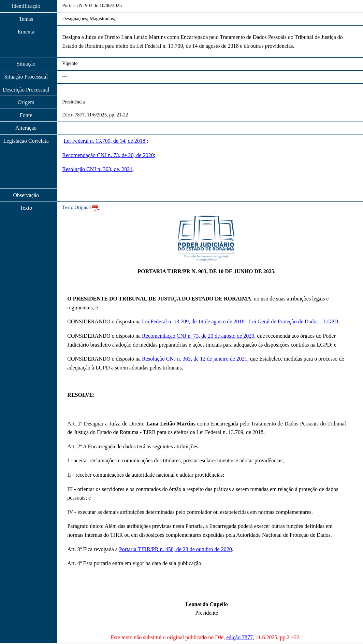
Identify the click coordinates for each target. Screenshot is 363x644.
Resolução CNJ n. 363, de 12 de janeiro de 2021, (195, 359)
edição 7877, (240, 637)
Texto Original (76, 207)
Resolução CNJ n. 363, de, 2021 (97, 169)
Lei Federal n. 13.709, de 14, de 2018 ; (106, 141)
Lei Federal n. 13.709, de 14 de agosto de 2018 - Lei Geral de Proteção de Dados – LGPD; (241, 321)
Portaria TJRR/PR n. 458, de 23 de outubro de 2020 (176, 549)
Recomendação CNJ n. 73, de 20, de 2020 (108, 155)
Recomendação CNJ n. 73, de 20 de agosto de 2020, (199, 336)
